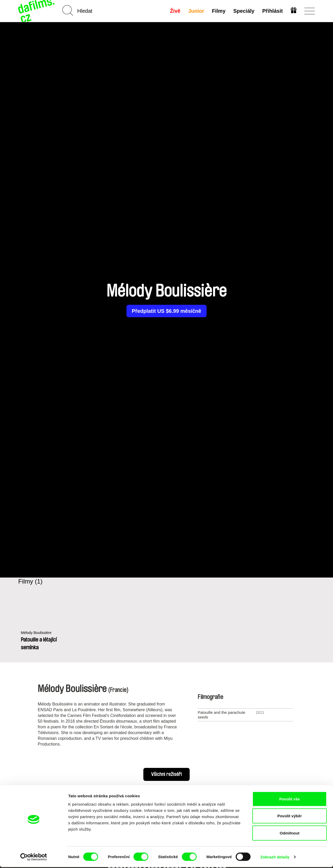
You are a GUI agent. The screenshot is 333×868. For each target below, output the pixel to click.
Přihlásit (272, 11)
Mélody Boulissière (37, 633)
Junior (196, 11)
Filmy (218, 11)
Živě (175, 11)
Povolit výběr (290, 817)
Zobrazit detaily (275, 858)
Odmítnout (290, 834)
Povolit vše (289, 800)
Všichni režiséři (166, 774)
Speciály (243, 11)
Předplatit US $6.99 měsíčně (167, 311)
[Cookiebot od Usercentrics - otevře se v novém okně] (34, 858)
